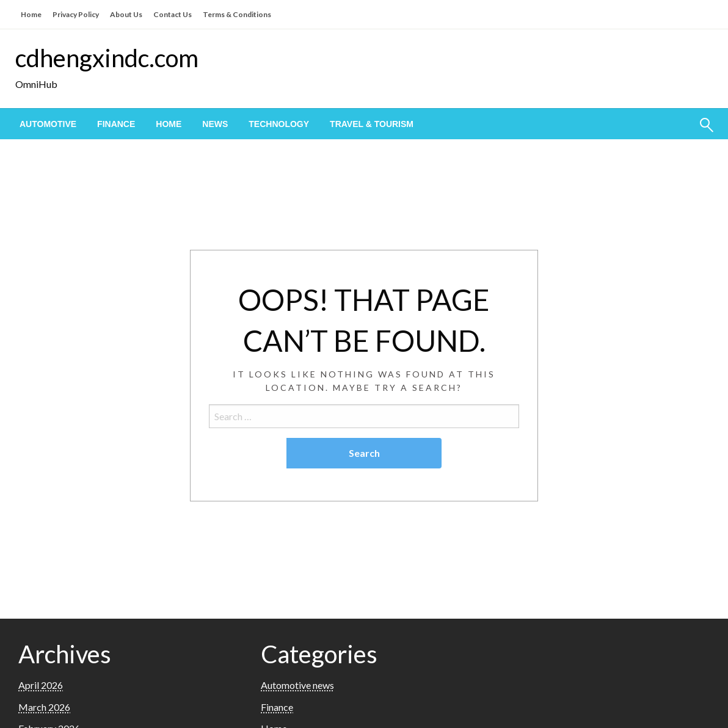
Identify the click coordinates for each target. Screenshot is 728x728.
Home (31, 14)
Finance (116, 124)
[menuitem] (48, 124)
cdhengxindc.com (107, 58)
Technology (279, 124)
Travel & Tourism (372, 124)
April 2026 (41, 685)
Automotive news (297, 685)
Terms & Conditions (237, 14)
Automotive (48, 124)
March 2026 (44, 707)
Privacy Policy (76, 14)
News (215, 124)
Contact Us (173, 14)
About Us (126, 14)
